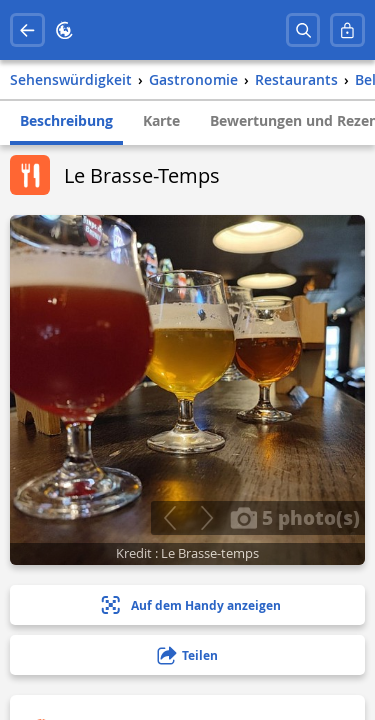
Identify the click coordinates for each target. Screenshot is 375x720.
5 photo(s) (295, 517)
